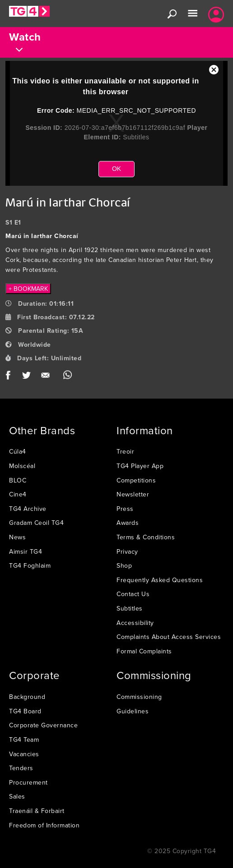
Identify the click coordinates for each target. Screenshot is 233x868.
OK (116, 169)
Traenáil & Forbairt (37, 811)
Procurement (28, 782)
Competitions (136, 480)
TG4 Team (24, 739)
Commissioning (139, 697)
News (17, 537)
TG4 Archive (28, 509)
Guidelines (133, 711)
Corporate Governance (43, 725)
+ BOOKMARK (28, 289)
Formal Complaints (144, 651)
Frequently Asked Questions (160, 580)
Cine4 (18, 494)
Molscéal (22, 466)
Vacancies (24, 754)
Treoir (125, 451)
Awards (128, 523)
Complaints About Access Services (169, 637)
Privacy (127, 551)
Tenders (21, 768)
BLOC (18, 480)
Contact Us (133, 594)
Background (27, 697)
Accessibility (135, 623)
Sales (17, 796)
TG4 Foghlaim (30, 565)
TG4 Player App (140, 466)
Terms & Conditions (146, 537)
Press (125, 509)
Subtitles (130, 608)
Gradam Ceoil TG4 (36, 523)
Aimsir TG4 (26, 551)
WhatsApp (68, 377)
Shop (124, 565)
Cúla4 (18, 451)
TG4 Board (25, 711)
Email (47, 377)
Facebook (11, 377)
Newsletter (133, 494)
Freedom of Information (44, 825)
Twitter (27, 377)
